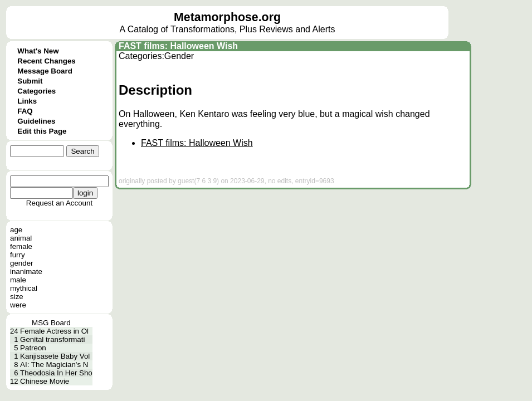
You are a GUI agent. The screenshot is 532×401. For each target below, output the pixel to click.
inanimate (26, 272)
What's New (38, 51)
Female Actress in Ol (54, 331)
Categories (36, 91)
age (16, 230)
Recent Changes (46, 61)
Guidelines (36, 121)
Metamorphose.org (227, 17)
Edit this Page (42, 131)
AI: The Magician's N (54, 365)
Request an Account (59, 203)
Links (27, 101)
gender (22, 263)
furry (18, 255)
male (18, 280)
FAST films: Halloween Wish (178, 46)
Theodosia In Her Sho (56, 373)
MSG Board (51, 323)
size (17, 297)
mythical (24, 288)
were (18, 305)
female (21, 246)
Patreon (33, 348)
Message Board (45, 71)
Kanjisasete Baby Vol (55, 356)
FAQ (25, 111)
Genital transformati (52, 339)
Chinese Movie (45, 381)
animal (21, 238)
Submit (30, 81)
